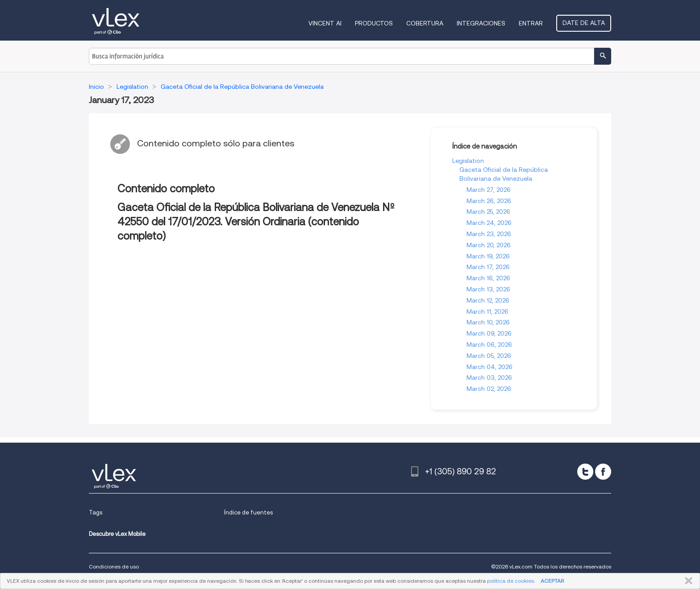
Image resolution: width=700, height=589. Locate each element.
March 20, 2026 (489, 245)
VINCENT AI (325, 23)
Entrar (531, 23)
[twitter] (585, 472)
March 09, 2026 (489, 333)
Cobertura (425, 23)
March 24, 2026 (489, 223)
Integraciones (481, 23)
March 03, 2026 (489, 377)
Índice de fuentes (248, 512)
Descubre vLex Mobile (117, 534)
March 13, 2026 (488, 289)
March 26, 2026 (489, 201)
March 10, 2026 (488, 322)
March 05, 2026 (489, 356)
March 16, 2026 (488, 278)
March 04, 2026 (490, 367)
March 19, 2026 (488, 256)
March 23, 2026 (489, 234)
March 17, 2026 (488, 267)
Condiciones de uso (114, 566)
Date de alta (584, 23)
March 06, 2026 (489, 344)
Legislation (468, 161)
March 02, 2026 (489, 389)
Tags (96, 512)
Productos (374, 23)
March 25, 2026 (488, 212)
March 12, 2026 (488, 300)
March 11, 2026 (487, 311)
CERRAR (687, 581)
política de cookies (510, 581)
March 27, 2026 (489, 190)
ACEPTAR (552, 581)
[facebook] (603, 472)
